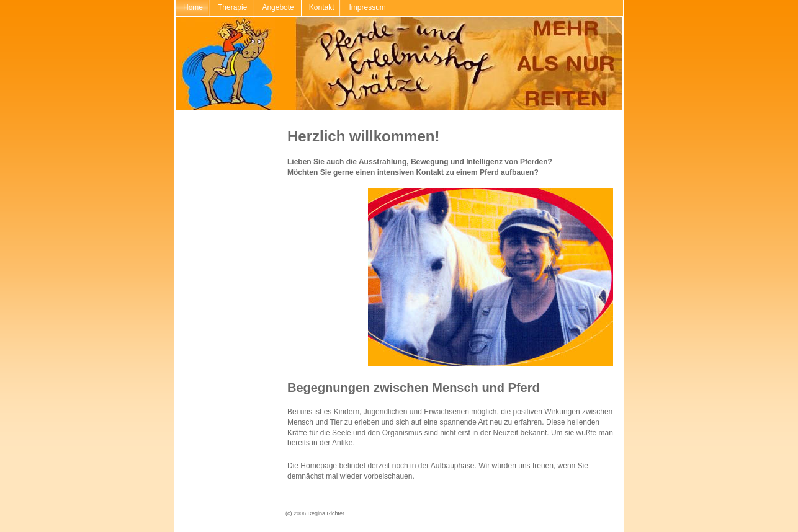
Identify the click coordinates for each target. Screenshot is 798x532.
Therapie (232, 7)
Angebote (278, 7)
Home (193, 7)
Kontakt (322, 7)
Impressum (367, 7)
